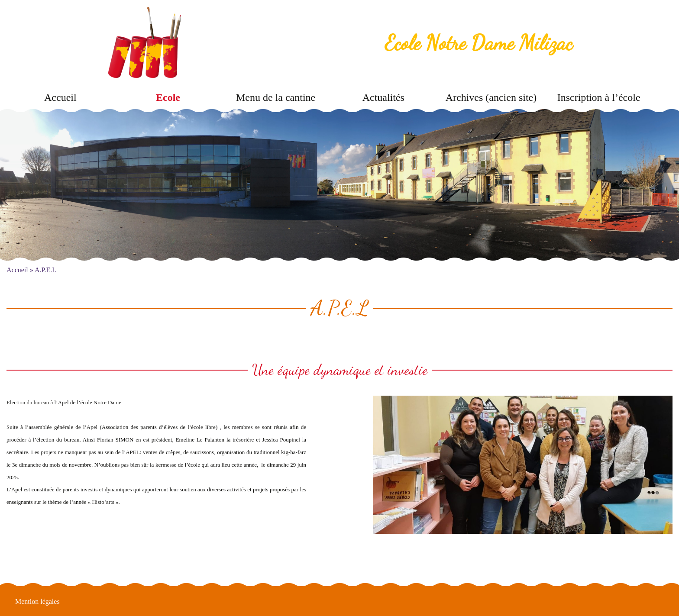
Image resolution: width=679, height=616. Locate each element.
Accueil (60, 97)
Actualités (383, 97)
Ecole (168, 97)
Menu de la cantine (276, 97)
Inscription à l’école (599, 97)
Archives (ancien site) (491, 97)
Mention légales (37, 601)
